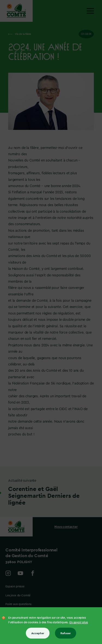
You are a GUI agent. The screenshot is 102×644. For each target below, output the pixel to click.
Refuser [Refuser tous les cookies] (66, 633)
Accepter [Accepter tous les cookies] (38, 633)
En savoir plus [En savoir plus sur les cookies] (79, 622)
